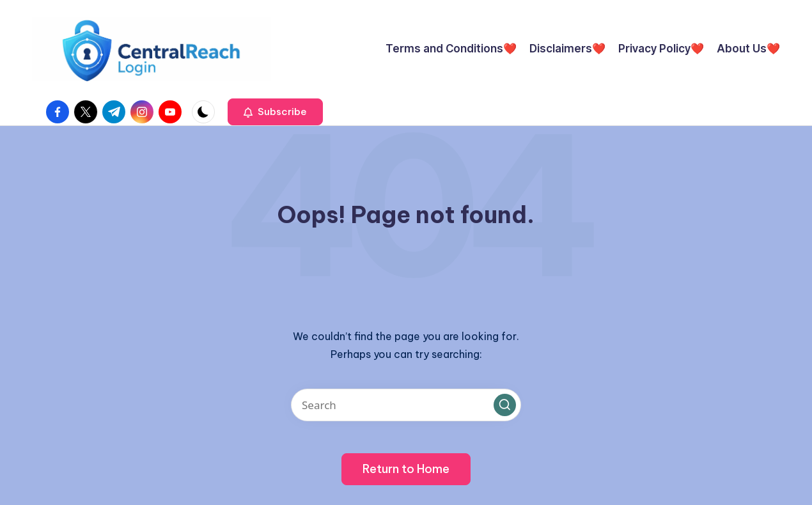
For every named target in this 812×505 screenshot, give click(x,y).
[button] (275, 112)
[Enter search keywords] (406, 405)
